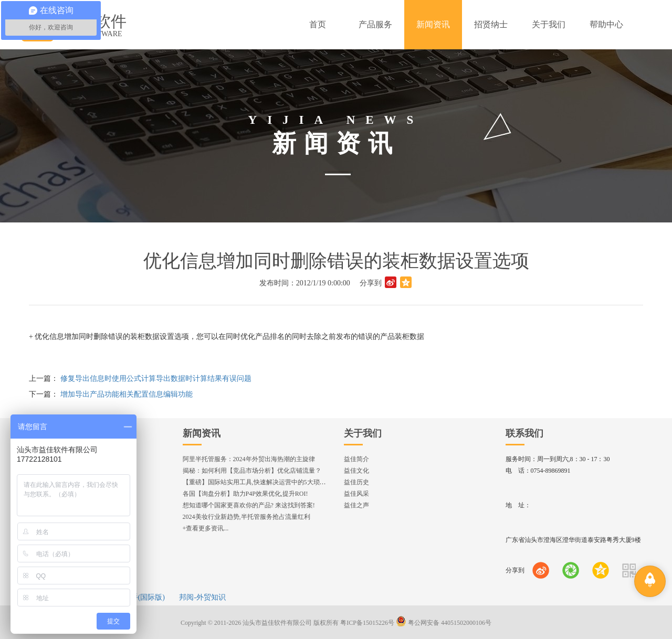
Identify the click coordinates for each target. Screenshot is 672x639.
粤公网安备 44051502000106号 (444, 623)
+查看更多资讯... (206, 528)
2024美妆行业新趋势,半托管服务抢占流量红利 (246, 517)
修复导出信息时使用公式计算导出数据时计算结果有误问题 (156, 379)
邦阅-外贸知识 (202, 597)
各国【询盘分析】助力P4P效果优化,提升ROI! (245, 494)
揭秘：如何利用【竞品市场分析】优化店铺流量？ (252, 471)
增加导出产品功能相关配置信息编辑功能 (127, 394)
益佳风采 (356, 494)
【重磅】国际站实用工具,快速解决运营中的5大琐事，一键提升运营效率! (284, 482)
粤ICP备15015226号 (367, 623)
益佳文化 (356, 471)
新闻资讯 (202, 433)
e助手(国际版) (142, 597)
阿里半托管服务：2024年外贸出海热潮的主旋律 (249, 459)
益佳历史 (356, 482)
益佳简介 (356, 459)
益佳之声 (356, 505)
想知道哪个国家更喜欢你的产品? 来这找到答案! (249, 505)
